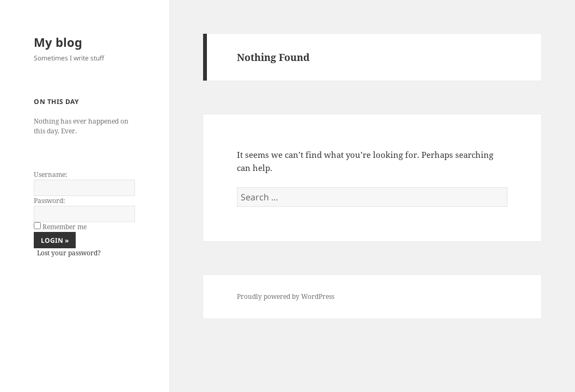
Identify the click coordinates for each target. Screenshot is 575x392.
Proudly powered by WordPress (286, 296)
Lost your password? (69, 253)
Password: (49, 201)
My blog (58, 42)
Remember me (65, 227)
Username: (50, 174)
